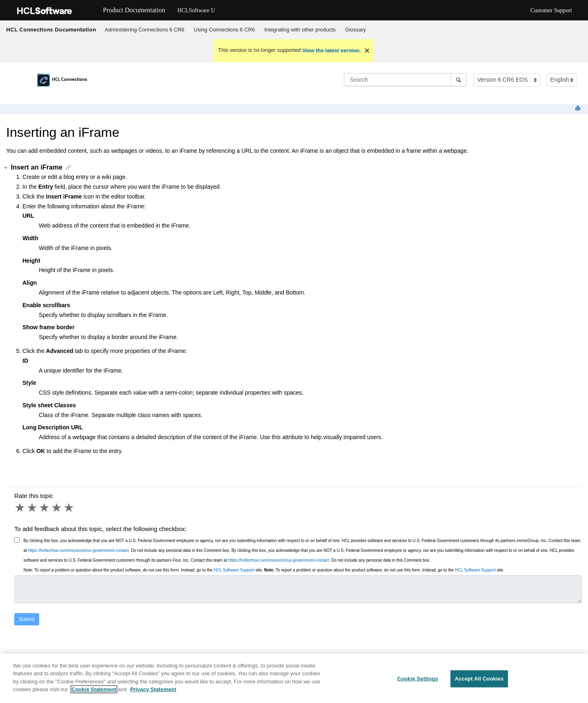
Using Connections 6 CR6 (225, 30)
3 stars (45, 508)
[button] (6, 168)
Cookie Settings (418, 679)
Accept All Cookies (479, 679)
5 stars (69, 508)
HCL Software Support (234, 570)
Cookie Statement (94, 690)
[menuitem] (145, 30)
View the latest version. (332, 50)
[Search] (458, 80)
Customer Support (551, 10)
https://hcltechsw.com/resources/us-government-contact (79, 550)
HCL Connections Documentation (51, 29)
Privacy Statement (153, 690)
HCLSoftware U (196, 10)
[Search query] (405, 80)
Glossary (355, 30)
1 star (20, 508)
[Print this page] (579, 109)
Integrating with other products (300, 30)
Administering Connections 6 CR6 (145, 30)
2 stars (33, 508)
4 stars (57, 508)
